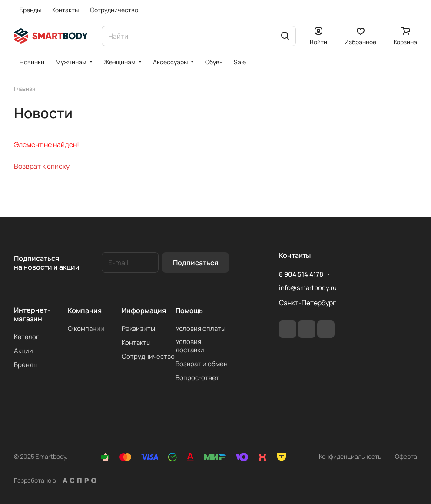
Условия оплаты (201, 329)
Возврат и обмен (202, 364)
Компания (85, 310)
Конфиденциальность (350, 456)
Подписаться (196, 263)
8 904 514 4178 (301, 274)
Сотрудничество (148, 356)
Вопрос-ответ (197, 378)
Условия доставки (190, 346)
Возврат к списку (42, 166)
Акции (23, 351)
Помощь (189, 310)
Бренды (26, 365)
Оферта (406, 456)
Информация (144, 310)
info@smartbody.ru (308, 288)
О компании (86, 329)
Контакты (136, 342)
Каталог (27, 337)
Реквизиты (138, 329)
